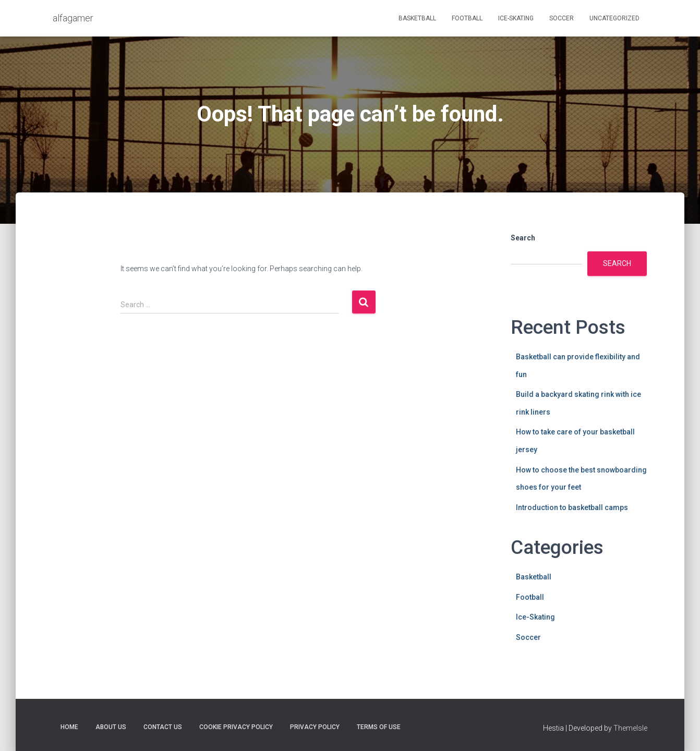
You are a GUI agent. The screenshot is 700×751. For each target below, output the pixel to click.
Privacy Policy (315, 727)
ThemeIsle (630, 728)
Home (69, 727)
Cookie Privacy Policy (236, 727)
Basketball (417, 18)
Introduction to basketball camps (572, 507)
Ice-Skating (516, 18)
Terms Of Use (379, 727)
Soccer (562, 18)
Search (523, 238)
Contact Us (163, 727)
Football (467, 18)
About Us (111, 727)
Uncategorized (614, 18)
